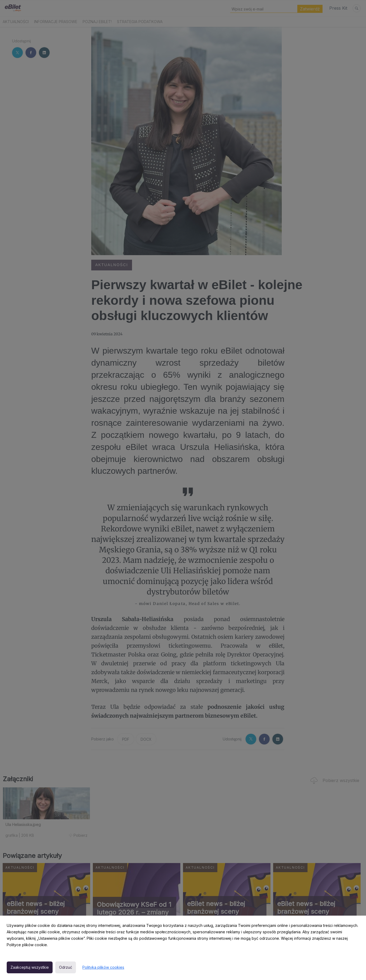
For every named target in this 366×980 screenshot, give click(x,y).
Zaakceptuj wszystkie (30, 967)
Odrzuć (66, 967)
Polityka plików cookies (103, 967)
